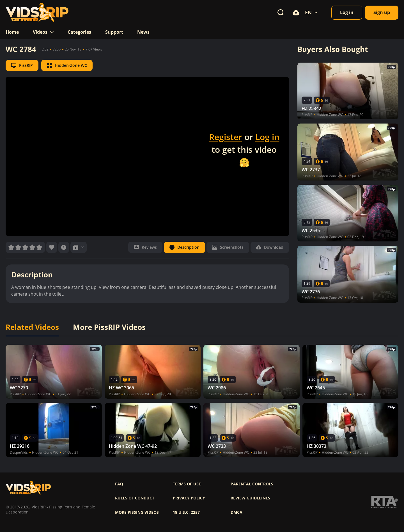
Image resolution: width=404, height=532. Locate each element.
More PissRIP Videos (109, 327)
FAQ (119, 484)
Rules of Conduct (135, 498)
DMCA (237, 512)
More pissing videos (137, 512)
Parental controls (252, 484)
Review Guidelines (250, 498)
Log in (267, 137)
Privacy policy (189, 498)
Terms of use (187, 484)
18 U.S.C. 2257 (186, 512)
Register (226, 137)
